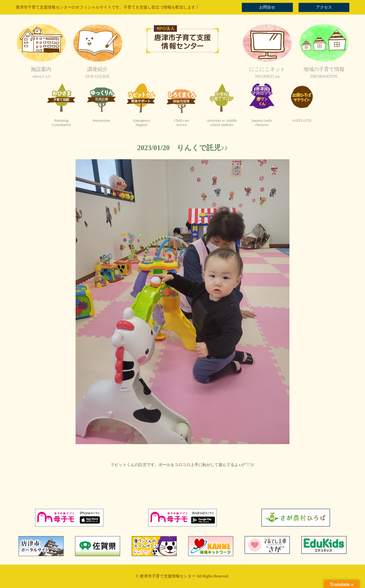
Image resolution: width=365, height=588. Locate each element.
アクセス (324, 7)
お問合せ (267, 7)
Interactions (101, 120)
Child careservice (182, 123)
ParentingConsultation (61, 123)
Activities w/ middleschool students (222, 123)
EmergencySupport (142, 123)
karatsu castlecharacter (262, 123)
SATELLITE (302, 120)
